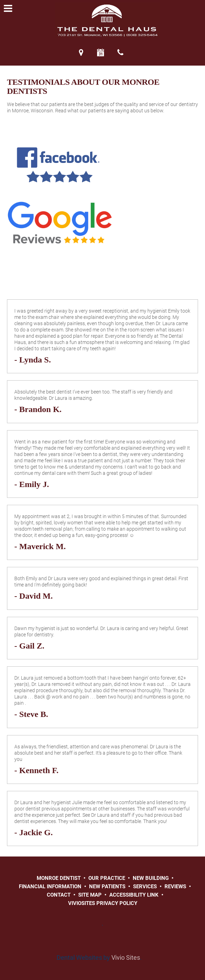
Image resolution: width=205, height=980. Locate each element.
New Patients (107, 887)
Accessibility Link (134, 895)
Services (145, 887)
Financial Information (50, 887)
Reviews (175, 887)
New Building (151, 878)
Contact (59, 895)
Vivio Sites (126, 957)
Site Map (90, 895)
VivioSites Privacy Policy (103, 903)
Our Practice (107, 878)
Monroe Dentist (59, 878)
